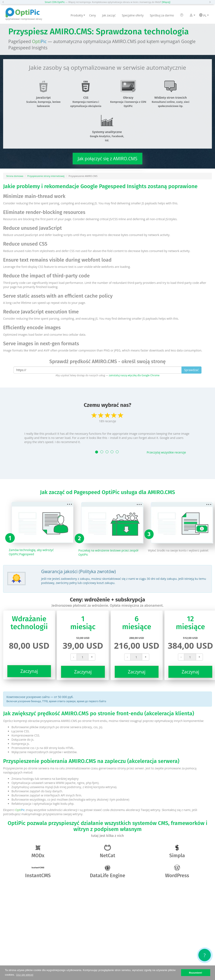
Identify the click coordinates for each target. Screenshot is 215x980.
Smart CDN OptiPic (55, 2)
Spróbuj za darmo (162, 15)
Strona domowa (15, 176)
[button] (4, 2)
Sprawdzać (191, 370)
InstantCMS (38, 871)
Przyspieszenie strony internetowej (46, 176)
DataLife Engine (108, 871)
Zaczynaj (29, 671)
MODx (38, 851)
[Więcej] (166, 2)
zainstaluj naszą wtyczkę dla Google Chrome (134, 375)
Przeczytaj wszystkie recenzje (166, 452)
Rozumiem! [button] (196, 973)
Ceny (92, 15)
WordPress (177, 871)
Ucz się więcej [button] (25, 975)
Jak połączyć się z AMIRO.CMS (107, 159)
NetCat (108, 851)
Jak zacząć (109, 15)
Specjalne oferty (133, 15)
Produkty (78, 15)
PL (204, 15)
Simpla (177, 851)
